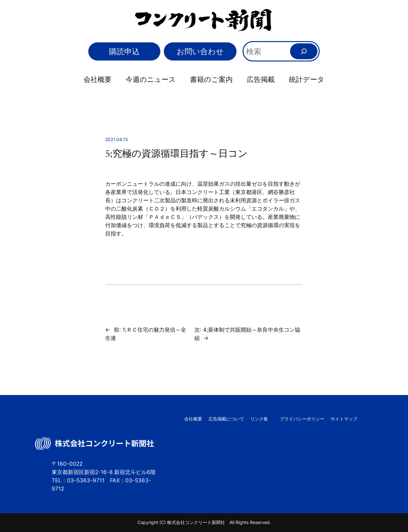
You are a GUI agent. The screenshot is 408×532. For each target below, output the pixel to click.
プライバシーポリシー (302, 419)
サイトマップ (344, 419)
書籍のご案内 (211, 79)
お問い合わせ (200, 51)
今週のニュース (151, 79)
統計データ (307, 79)
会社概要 (98, 79)
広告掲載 (261, 79)
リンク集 (259, 419)
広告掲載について (226, 419)
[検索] (304, 51)
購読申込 (124, 51)
